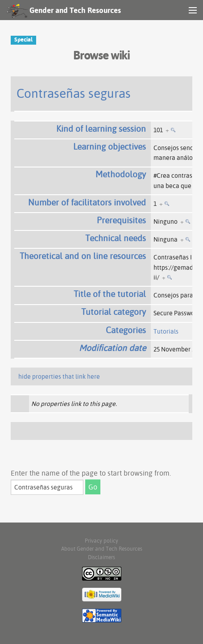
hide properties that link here (59, 376)
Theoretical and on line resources (83, 256)
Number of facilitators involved (87, 202)
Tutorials (166, 331)
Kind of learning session (101, 129)
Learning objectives (110, 146)
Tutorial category (114, 312)
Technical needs (116, 238)
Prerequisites (121, 220)
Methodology (121, 174)
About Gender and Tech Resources (102, 549)
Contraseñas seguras (74, 93)
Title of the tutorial (110, 294)
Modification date (112, 348)
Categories (126, 330)
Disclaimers (101, 557)
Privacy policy (101, 541)
